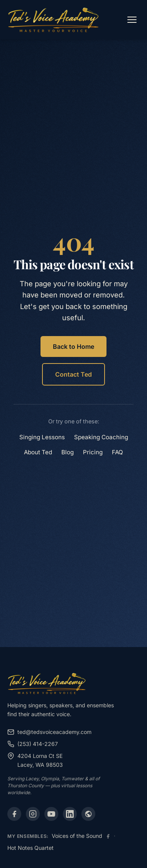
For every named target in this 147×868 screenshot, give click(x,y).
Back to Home (73, 347)
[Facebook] (14, 814)
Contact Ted (73, 374)
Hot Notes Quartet (30, 848)
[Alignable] (88, 814)
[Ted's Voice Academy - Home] (53, 20)
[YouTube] (51, 814)
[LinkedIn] (70, 814)
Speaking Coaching (101, 437)
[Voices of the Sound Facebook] (108, 836)
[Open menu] (132, 20)
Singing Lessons (42, 437)
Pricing (93, 452)
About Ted (38, 452)
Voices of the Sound (77, 836)
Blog (68, 452)
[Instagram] (33, 814)
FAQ (117, 452)
